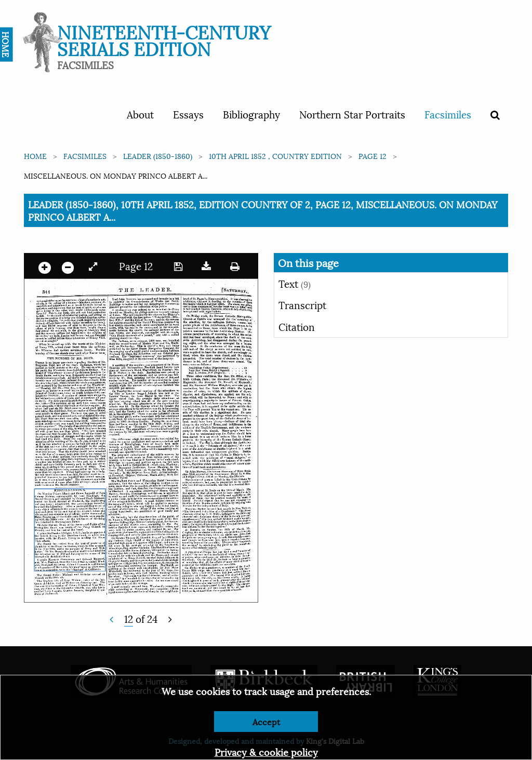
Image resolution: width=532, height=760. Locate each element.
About (140, 114)
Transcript (302, 304)
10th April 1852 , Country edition (275, 156)
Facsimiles (448, 114)
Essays (188, 114)
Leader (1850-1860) (158, 156)
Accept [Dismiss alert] (266, 721)
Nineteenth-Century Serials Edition (164, 39)
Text (295, 283)
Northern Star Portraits (352, 114)
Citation (297, 326)
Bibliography (251, 114)
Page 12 (373, 156)
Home (35, 156)
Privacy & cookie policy (266, 751)
